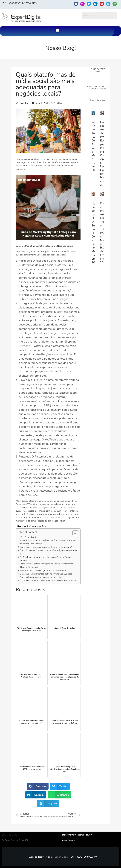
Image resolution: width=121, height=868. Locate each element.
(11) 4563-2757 (11, 3)
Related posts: (31, 537)
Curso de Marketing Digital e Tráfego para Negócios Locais (44, 246)
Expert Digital (62, 857)
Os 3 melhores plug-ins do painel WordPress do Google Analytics (46, 559)
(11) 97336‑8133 (28, 3)
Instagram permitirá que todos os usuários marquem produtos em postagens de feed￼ (48, 542)
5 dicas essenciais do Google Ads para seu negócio (43, 571)
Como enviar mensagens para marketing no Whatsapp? (46, 547)
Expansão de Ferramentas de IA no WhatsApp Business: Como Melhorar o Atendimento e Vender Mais (46, 576)
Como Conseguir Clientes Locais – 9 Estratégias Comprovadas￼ (48, 552)
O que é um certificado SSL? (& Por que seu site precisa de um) (48, 581)
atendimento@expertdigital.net (77, 835)
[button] (57, 31)
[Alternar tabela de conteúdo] (74, 533)
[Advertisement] (98, 321)
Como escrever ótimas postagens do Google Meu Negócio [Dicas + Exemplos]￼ (46, 565)
